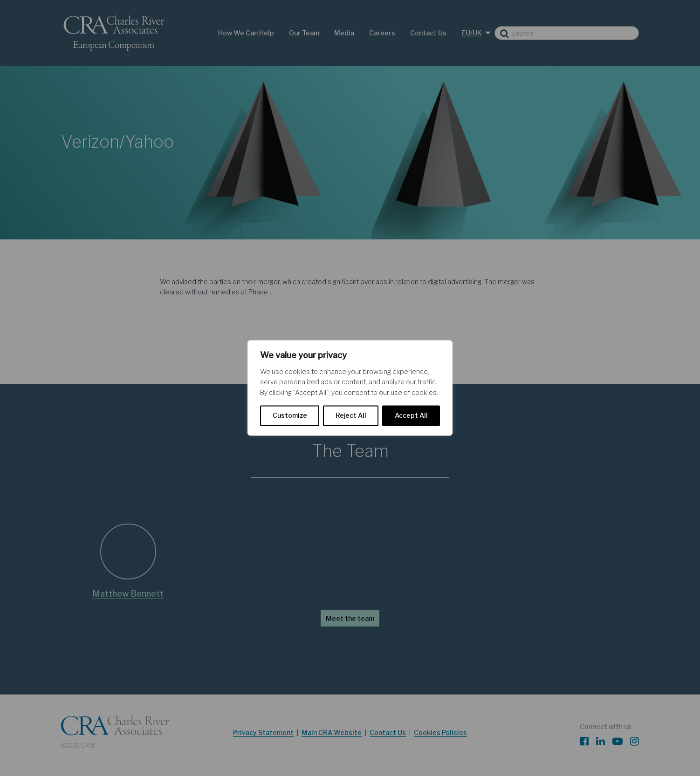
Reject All (351, 416)
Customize (290, 416)
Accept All (411, 416)
